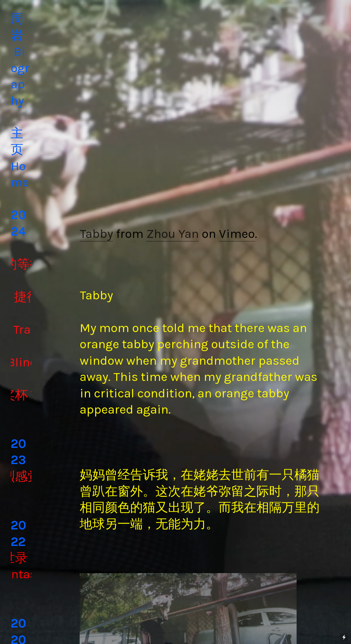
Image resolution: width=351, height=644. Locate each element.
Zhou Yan (173, 234)
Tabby (96, 234)
